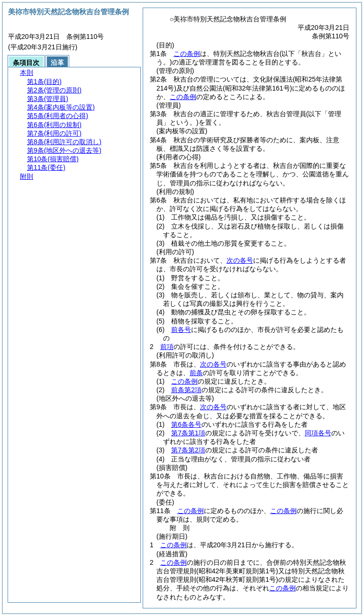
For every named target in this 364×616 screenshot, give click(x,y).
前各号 (181, 330)
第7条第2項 (188, 450)
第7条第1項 (188, 433)
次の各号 (240, 260)
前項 (167, 347)
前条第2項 (186, 390)
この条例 (187, 54)
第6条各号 (186, 424)
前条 (196, 373)
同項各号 (318, 433)
